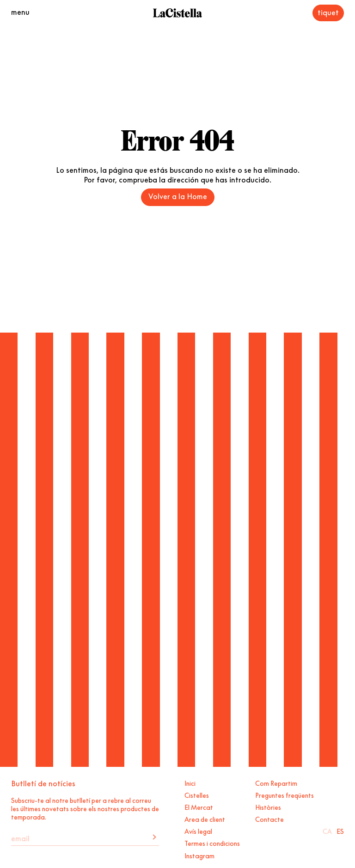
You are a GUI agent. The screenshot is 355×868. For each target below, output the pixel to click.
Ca (327, 831)
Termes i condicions (212, 843)
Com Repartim (276, 783)
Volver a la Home (178, 195)
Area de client (205, 819)
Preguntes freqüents (285, 795)
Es (340, 831)
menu (20, 11)
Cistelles (197, 795)
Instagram (199, 855)
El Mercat (199, 807)
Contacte (269, 819)
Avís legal (198, 831)
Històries (268, 807)
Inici (190, 783)
